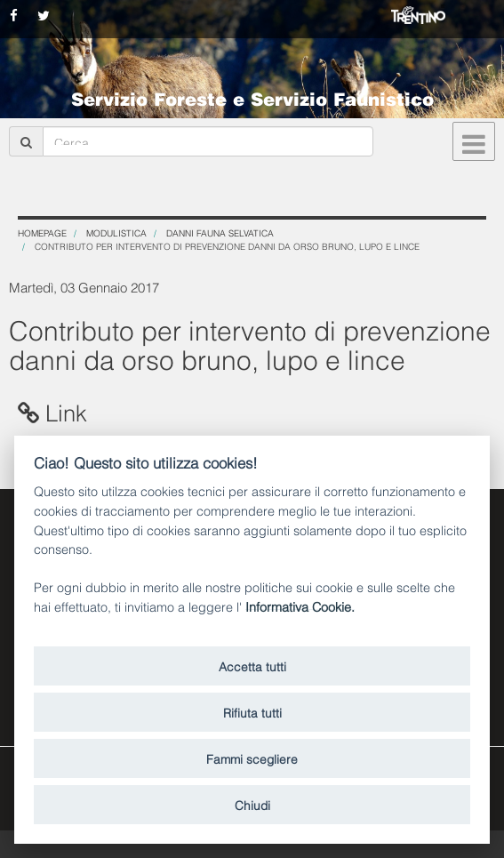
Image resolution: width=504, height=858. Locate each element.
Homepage (42, 233)
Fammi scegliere (252, 758)
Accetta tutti (252, 666)
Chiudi (252, 804)
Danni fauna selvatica (220, 233)
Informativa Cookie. (300, 606)
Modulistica (116, 233)
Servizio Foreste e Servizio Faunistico (252, 98)
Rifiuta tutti (252, 712)
